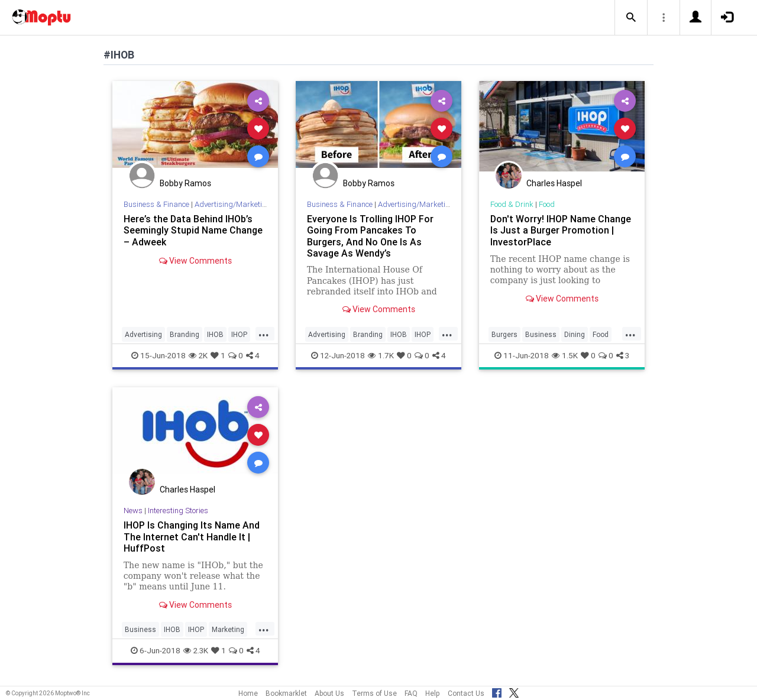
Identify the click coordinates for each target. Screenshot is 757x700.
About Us (329, 693)
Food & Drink (512, 204)
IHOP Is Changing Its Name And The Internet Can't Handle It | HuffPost (192, 536)
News (133, 511)
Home (248, 693)
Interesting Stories (178, 511)
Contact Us (466, 693)
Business (541, 334)
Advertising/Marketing (233, 204)
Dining (575, 334)
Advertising (143, 334)
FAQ (411, 693)
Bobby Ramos (185, 183)
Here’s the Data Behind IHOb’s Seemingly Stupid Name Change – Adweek (193, 230)
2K (198, 355)
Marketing (228, 629)
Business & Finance (156, 204)
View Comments (195, 261)
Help (433, 693)
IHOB (215, 334)
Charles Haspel (554, 183)
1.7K (381, 355)
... (264, 333)
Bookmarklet (286, 693)
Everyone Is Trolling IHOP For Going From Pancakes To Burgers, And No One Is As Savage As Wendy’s (370, 236)
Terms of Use (374, 693)
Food (547, 204)
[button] (631, 18)
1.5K (565, 355)
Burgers (504, 334)
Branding (185, 334)
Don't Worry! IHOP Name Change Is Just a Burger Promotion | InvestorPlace (561, 230)
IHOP (239, 334)
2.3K (196, 650)
